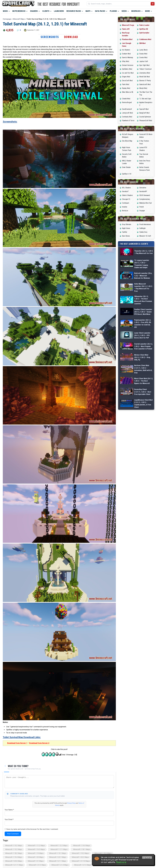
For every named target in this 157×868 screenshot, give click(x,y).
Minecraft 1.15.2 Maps (14, 849)
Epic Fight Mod (144, 65)
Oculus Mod (143, 54)
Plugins (113, 11)
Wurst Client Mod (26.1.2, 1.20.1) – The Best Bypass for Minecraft (144, 381)
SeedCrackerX (127, 109)
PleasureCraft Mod (146, 121)
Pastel (141, 207)
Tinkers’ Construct (145, 69)
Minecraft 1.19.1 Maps (58, 853)
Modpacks (136, 11)
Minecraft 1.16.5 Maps (36, 849)
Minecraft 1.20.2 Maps (80, 857)
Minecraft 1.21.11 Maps (14, 865)
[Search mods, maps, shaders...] (120, 4)
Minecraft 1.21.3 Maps (37, 865)
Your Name (9, 810)
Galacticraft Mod (145, 84)
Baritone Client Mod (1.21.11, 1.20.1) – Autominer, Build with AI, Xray (143, 369)
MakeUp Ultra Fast (146, 203)
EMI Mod (142, 43)
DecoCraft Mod (127, 81)
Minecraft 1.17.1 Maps (59, 849)
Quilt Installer (144, 33)
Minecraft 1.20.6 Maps (14, 861)
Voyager (142, 211)
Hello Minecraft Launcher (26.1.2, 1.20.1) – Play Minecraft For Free (143, 288)
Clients (46, 11)
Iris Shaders (126, 50)
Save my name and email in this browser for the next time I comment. (32, 829)
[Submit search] (153, 4)
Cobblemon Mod (145, 39)
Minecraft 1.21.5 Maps (83, 865)
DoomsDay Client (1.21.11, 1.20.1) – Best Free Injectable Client (143, 392)
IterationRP (143, 191)
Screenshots (50, 37)
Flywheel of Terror (128, 121)
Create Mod (143, 57)
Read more (121, 862)
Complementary (145, 199)
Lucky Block (143, 50)
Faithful (125, 232)
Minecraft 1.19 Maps (36, 853)
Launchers (59, 11)
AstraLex (125, 211)
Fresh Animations (145, 224)
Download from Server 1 (17, 743)
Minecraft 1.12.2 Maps (59, 846)
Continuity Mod (127, 117)
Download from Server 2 (39, 743)
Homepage (7, 19)
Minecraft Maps (19, 19)
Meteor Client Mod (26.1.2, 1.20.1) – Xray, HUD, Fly (142, 357)
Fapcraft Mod (144, 109)
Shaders (34, 11)
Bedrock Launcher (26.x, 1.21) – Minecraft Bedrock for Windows (143, 276)
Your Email (9, 819)
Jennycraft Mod (127, 113)
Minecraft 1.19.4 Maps (14, 857)
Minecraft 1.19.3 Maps (103, 853)
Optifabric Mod (127, 69)
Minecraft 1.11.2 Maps (36, 846)
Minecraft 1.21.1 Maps (58, 861)
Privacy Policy (71, 803)
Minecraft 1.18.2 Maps (14, 853)
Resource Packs (74, 11)
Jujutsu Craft (144, 61)
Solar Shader (126, 167)
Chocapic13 (126, 199)
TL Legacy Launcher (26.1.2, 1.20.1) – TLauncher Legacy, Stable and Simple (142, 264)
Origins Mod (126, 77)
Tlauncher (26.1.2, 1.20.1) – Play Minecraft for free (144, 252)
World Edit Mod (145, 77)
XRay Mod (126, 61)
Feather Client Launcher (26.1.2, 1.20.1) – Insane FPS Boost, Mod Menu (143, 312)
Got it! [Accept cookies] (147, 858)
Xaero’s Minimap (128, 57)
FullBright (142, 228)
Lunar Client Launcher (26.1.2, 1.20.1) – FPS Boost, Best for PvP (142, 335)
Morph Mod (143, 88)
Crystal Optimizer (145, 117)
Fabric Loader (144, 25)
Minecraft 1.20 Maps (36, 857)
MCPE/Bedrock (19, 11)
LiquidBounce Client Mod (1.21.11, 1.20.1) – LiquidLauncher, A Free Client (143, 404)
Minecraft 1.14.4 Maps (82, 846)
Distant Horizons (128, 65)
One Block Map (127, 141)
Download (71, 37)
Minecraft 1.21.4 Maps (60, 865)
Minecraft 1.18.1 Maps (82, 849)
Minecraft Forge (128, 25)
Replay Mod (126, 88)
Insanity (125, 207)
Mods (5, 11)
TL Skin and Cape (145, 99)
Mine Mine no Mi (128, 92)
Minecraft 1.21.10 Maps (81, 861)
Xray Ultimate (127, 224)
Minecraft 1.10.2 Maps (14, 846)
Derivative (143, 188)
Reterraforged (127, 102)
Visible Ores (143, 232)
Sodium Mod (126, 54)
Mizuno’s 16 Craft (145, 236)
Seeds (124, 11)
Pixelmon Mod (127, 39)
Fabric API (126, 29)
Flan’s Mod (126, 84)
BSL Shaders (126, 188)
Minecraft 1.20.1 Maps (58, 857)
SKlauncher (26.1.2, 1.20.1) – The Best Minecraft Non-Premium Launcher (143, 300)
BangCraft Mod (144, 113)
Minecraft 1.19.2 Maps (80, 853)
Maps (88, 11)
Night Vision (126, 228)
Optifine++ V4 (127, 174)
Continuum (126, 203)
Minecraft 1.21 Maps (36, 861)
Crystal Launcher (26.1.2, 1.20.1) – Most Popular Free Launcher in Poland (143, 346)
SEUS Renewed (145, 195)
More (148, 11)
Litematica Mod (145, 73)
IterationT (125, 191)
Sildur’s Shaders (127, 195)
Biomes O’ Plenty (145, 81)
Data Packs (100, 11)
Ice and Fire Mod (128, 73)
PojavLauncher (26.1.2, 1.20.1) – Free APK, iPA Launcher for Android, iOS (143, 324)
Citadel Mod (126, 99)
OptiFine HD (144, 29)
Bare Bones (126, 236)
